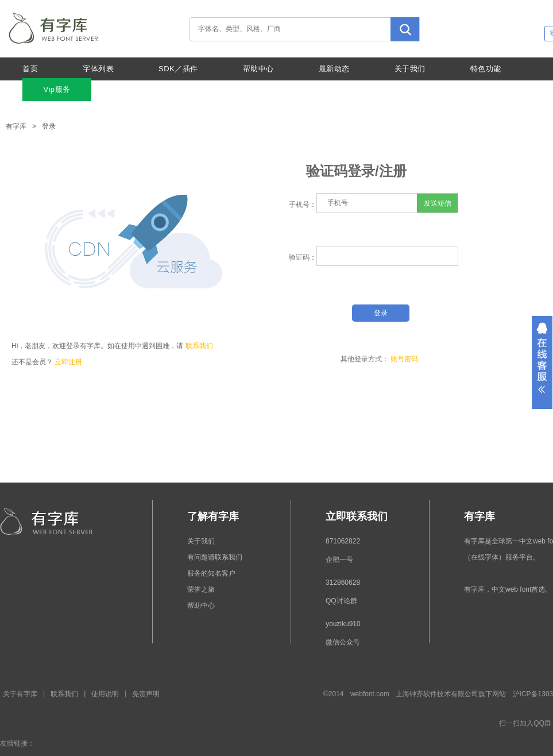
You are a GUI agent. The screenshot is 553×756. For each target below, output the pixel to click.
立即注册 (68, 362)
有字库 (16, 126)
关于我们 (410, 69)
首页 (30, 69)
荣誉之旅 (201, 589)
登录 (49, 126)
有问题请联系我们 (215, 557)
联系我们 (199, 346)
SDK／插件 (178, 69)
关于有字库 (20, 694)
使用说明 (105, 694)
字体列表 (98, 69)
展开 (542, 362)
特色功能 (486, 69)
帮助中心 (258, 69)
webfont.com (370, 694)
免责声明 (146, 694)
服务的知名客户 (211, 573)
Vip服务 (57, 89)
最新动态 (334, 69)
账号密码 (404, 359)
